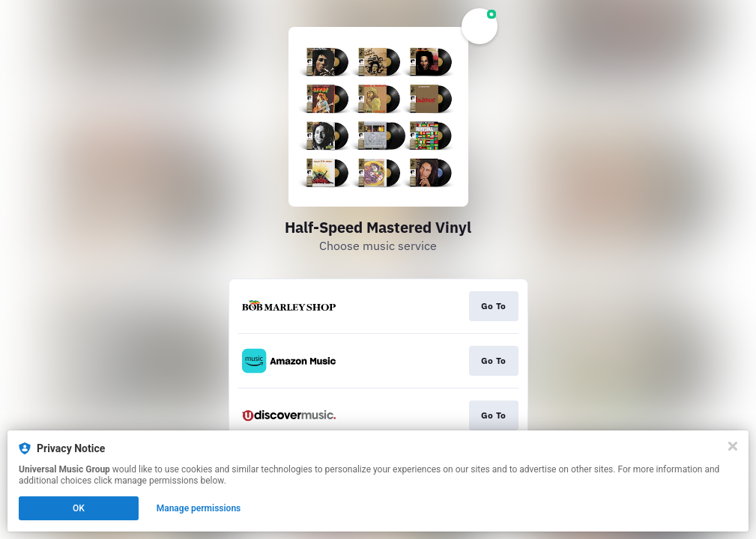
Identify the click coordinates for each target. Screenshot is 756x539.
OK (79, 508)
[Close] (733, 446)
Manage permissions (199, 508)
